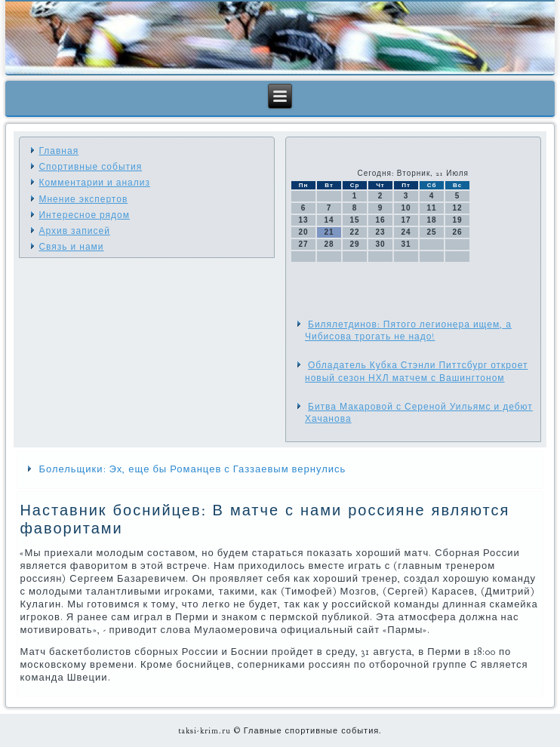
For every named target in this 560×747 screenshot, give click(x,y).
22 (354, 232)
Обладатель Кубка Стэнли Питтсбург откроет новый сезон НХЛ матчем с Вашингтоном (416, 371)
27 (303, 244)
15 (354, 220)
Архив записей (74, 231)
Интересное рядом (84, 215)
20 (303, 232)
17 (406, 220)
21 (329, 232)
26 (457, 232)
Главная (58, 151)
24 (406, 232)
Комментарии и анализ (94, 183)
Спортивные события (90, 167)
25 (431, 232)
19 (457, 220)
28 (329, 244)
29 (354, 244)
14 (329, 220)
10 (406, 208)
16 (380, 220)
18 (431, 220)
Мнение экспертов (83, 199)
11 (431, 208)
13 (303, 220)
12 (457, 208)
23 (380, 232)
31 (406, 244)
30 (380, 244)
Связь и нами (71, 247)
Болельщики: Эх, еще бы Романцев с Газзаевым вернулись (192, 469)
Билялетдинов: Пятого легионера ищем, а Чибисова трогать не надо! (408, 330)
